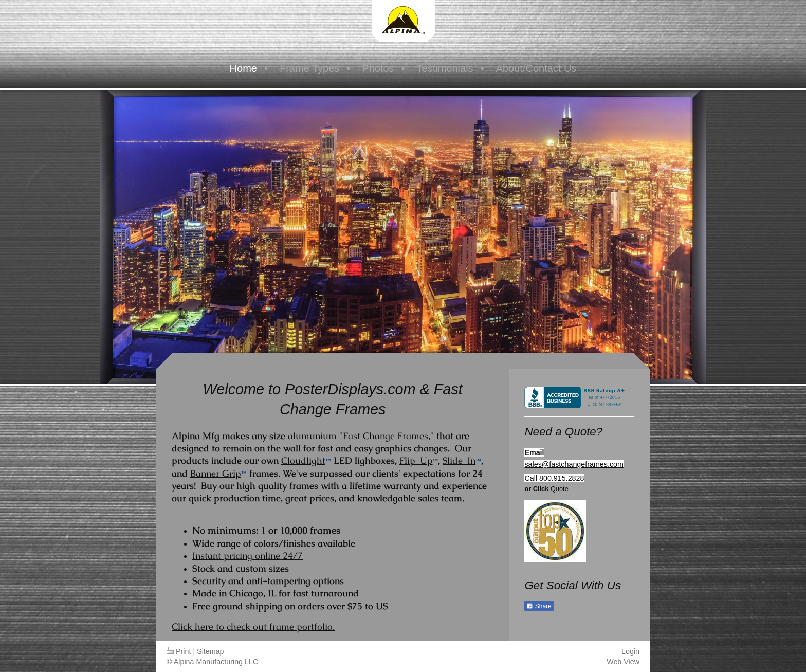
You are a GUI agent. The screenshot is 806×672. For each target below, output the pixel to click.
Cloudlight (303, 460)
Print (179, 651)
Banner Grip (216, 473)
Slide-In (459, 460)
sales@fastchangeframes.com (574, 464)
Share (539, 606)
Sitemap (210, 651)
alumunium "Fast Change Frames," (361, 436)
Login (630, 651)
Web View (623, 662)
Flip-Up (416, 460)
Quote (560, 489)
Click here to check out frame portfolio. (253, 626)
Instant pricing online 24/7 (248, 556)
